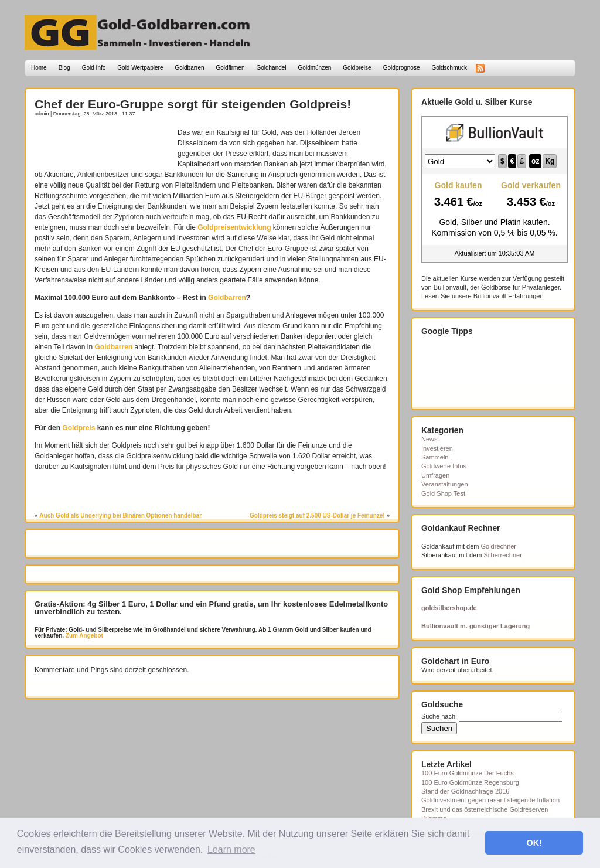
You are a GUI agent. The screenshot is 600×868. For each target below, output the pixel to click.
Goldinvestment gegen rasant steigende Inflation (490, 800)
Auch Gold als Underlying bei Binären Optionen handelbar (120, 515)
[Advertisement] (103, 145)
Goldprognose (402, 68)
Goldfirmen (231, 68)
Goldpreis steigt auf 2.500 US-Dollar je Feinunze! (317, 515)
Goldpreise (357, 68)
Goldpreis (79, 428)
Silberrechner (502, 555)
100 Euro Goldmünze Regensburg (470, 782)
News (429, 439)
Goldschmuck (449, 68)
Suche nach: (439, 716)
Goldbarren (190, 68)
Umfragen (435, 475)
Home (39, 68)
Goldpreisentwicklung (234, 227)
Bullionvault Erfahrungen (509, 296)
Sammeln (435, 457)
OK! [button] (534, 843)
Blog (64, 68)
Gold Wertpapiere (140, 68)
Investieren (437, 448)
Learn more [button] (231, 850)
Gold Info (94, 68)
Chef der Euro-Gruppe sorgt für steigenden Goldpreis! (193, 104)
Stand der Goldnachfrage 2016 (465, 791)
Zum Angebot (83, 636)
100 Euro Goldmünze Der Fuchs (468, 773)
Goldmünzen (315, 68)
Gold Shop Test (443, 493)
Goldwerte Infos (444, 466)
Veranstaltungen (445, 484)
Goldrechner (499, 546)
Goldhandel (271, 68)
